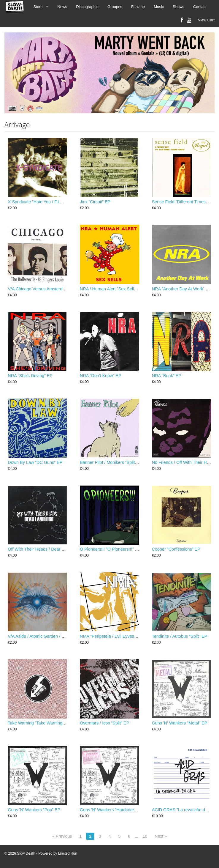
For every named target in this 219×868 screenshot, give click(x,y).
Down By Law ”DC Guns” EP (35, 462)
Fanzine (138, 7)
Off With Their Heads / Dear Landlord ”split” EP (52, 549)
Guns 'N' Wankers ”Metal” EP (180, 723)
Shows (178, 7)
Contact (200, 7)
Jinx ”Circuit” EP (95, 202)
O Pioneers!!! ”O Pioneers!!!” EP (110, 549)
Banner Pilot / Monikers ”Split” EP (112, 462)
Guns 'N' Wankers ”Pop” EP (34, 810)
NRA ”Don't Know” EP (101, 376)
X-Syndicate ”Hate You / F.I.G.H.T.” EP (44, 202)
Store (38, 7)
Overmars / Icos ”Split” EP (104, 723)
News (62, 7)
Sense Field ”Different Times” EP (183, 202)
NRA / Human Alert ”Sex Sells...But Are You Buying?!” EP (134, 289)
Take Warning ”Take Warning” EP (39, 723)
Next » (161, 836)
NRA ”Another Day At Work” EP (182, 289)
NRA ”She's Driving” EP (30, 376)
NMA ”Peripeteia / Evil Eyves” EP (111, 636)
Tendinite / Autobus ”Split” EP (180, 636)
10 (145, 836)
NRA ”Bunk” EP (167, 376)
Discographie (87, 7)
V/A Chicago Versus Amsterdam (38, 289)
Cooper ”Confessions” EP (176, 549)
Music (159, 7)
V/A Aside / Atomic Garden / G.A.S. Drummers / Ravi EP (61, 636)
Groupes (115, 7)
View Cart (206, 20)
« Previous (62, 836)
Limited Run (68, 853)
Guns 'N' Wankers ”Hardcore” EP (111, 810)
